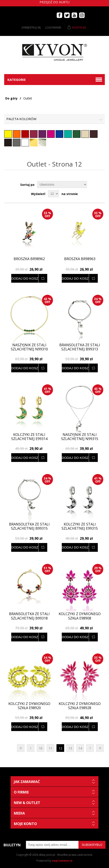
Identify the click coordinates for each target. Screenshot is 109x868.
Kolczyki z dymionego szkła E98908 (80, 616)
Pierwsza (21, 748)
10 (41, 748)
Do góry (11, 98)
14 (80, 748)
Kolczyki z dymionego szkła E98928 (80, 706)
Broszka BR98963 (80, 259)
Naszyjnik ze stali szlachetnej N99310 (29, 347)
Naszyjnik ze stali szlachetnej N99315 (80, 437)
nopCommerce (62, 861)
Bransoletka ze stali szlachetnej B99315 (29, 526)
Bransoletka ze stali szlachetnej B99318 (29, 616)
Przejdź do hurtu (54, 2)
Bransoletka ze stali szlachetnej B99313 (80, 347)
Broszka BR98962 (29, 259)
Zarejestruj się (31, 28)
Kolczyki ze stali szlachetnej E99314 (29, 437)
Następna (90, 748)
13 (70, 748)
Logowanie (53, 28)
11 (51, 748)
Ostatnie (100, 748)
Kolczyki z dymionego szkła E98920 (29, 706)
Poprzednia (31, 748)
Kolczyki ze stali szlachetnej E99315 (80, 526)
